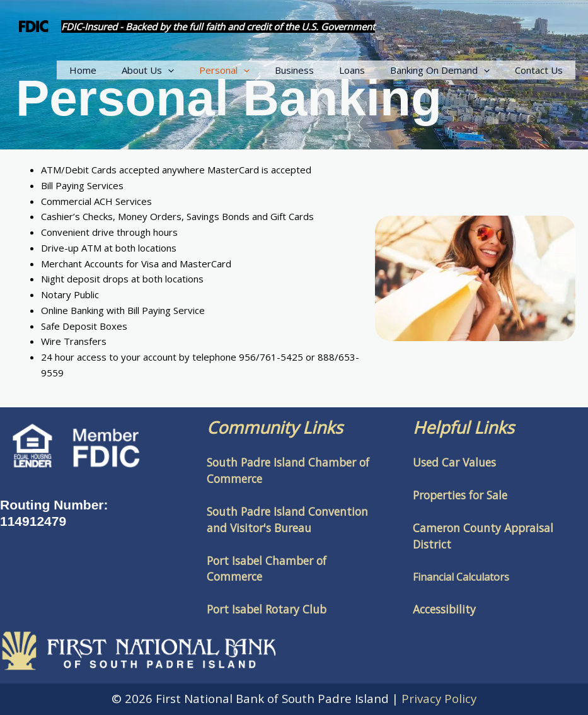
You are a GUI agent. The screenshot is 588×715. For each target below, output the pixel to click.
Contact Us (542, 70)
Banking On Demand (449, 70)
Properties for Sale (460, 495)
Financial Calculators (461, 577)
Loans (368, 70)
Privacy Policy (439, 698)
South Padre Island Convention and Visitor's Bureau (287, 520)
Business (316, 70)
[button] (203, 70)
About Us (182, 70)
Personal (253, 70)
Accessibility (444, 609)
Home (124, 70)
